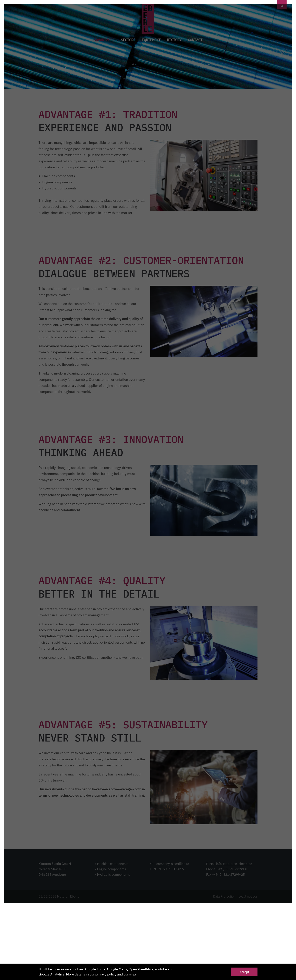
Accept (244, 972)
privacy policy (106, 974)
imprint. (135, 974)
